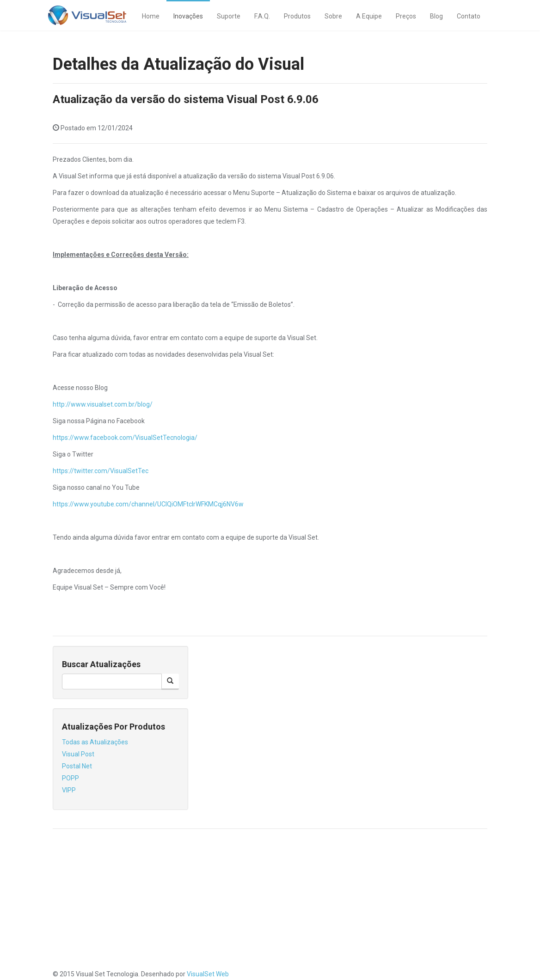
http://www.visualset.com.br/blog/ (103, 404)
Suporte (229, 16)
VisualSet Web (208, 974)
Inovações (188, 16)
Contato (469, 16)
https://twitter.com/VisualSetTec (101, 471)
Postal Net (77, 766)
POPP (71, 778)
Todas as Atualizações (95, 742)
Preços (406, 16)
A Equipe (369, 16)
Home (151, 16)
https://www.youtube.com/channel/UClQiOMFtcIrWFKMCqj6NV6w (148, 504)
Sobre (333, 16)
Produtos (297, 16)
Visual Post (78, 754)
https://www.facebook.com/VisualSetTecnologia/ (125, 438)
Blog (436, 16)
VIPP (69, 790)
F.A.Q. (262, 16)
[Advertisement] (270, 903)
